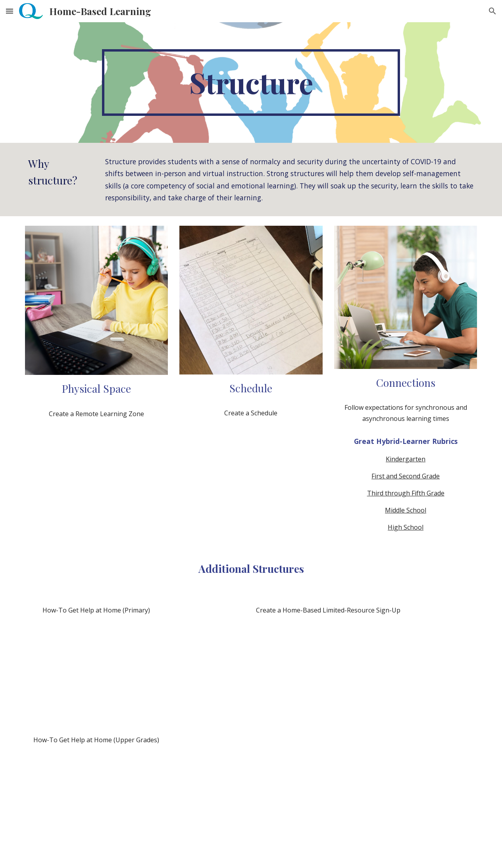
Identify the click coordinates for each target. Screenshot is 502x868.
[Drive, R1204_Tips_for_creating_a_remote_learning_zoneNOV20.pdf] (96, 480)
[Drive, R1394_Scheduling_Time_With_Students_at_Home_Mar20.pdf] (251, 479)
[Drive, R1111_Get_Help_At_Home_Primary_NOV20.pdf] (96, 675)
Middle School (406, 510)
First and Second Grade (406, 476)
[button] (10, 11)
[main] (251, 83)
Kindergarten (406, 459)
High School (406, 527)
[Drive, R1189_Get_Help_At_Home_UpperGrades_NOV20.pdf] (96, 805)
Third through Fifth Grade (406, 493)
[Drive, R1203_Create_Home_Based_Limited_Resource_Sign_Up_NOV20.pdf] (328, 733)
